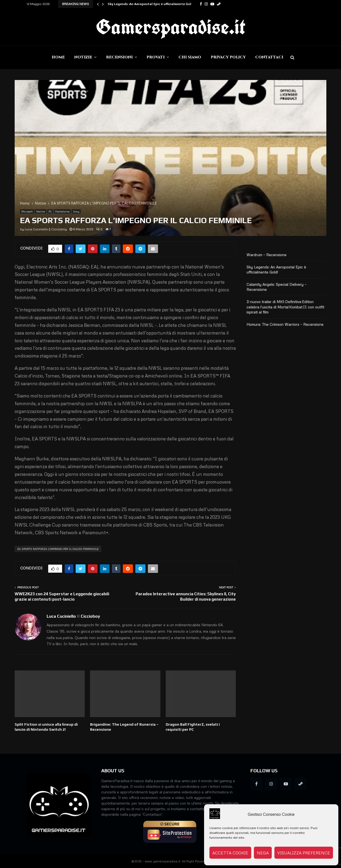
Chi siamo (190, 57)
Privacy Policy (228, 57)
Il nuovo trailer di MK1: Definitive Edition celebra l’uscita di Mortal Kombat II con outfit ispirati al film (285, 307)
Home (58, 57)
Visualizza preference (304, 853)
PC (50, 211)
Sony (76, 211)
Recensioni (119, 57)
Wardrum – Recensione (266, 255)
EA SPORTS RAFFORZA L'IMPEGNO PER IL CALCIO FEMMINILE (58, 549)
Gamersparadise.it (170, 27)
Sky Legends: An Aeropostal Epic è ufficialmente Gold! (151, 4)
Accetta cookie (230, 853)
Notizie (83, 57)
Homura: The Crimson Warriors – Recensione (285, 324)
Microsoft (27, 211)
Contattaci (269, 57)
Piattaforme (62, 211)
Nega (263, 853)
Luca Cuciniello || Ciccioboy (46, 229)
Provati (156, 57)
